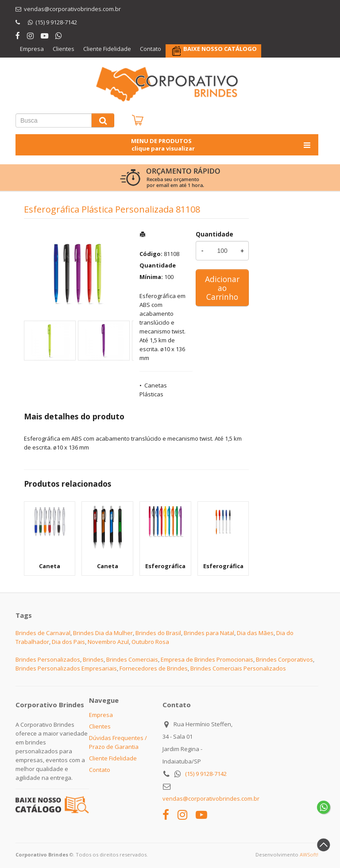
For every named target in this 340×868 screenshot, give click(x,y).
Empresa (32, 49)
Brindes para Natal (209, 633)
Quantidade (214, 234)
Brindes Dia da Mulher (103, 633)
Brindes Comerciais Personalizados (238, 668)
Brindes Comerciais (132, 659)
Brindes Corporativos (284, 659)
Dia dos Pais (68, 642)
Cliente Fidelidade (107, 49)
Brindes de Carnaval (43, 633)
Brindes (93, 659)
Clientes (64, 49)
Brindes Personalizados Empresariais (66, 668)
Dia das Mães (255, 633)
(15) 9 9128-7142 (206, 774)
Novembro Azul (108, 642)
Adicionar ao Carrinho (222, 288)
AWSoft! (309, 854)
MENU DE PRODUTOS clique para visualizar (222, 145)
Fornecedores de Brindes (154, 668)
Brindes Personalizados (48, 659)
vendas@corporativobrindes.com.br (211, 798)
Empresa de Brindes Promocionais (207, 659)
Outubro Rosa (150, 642)
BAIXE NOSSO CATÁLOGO (220, 49)
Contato (151, 49)
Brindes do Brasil (158, 633)
